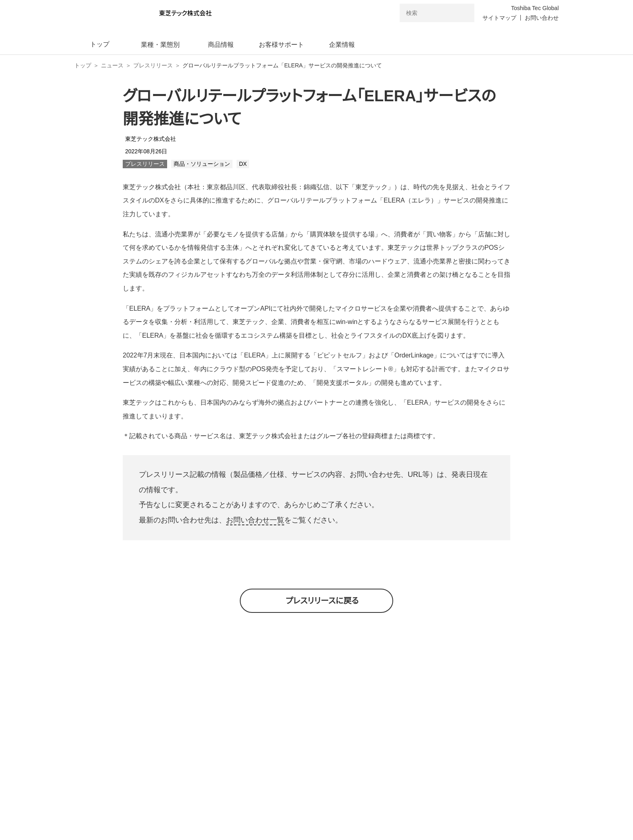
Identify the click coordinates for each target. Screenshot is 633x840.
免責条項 (394, 805)
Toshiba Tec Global (535, 8)
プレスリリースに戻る (322, 601)
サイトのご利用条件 (334, 805)
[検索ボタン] (463, 13)
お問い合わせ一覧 (255, 520)
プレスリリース (153, 65)
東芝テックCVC (303, 733)
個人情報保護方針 (262, 805)
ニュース (112, 65)
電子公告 (388, 772)
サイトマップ (499, 18)
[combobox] (426, 13)
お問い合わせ (542, 18)
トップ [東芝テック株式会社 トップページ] (83, 65)
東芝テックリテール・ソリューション (449, 734)
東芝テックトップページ (278, 772)
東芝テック (165, 733)
